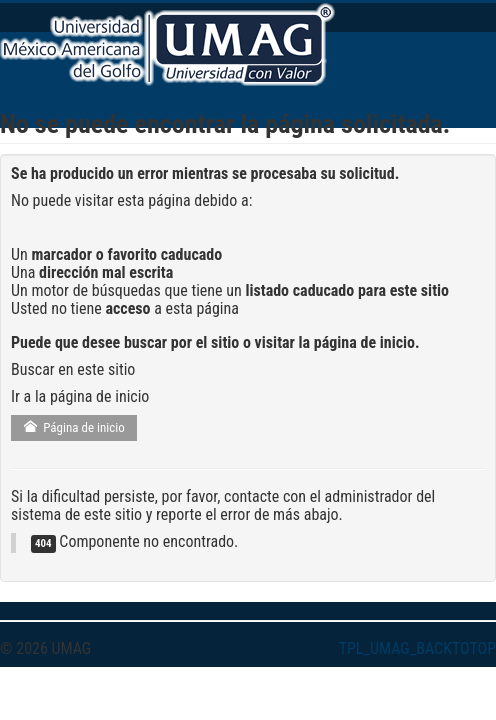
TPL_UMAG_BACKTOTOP (417, 648)
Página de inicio (74, 427)
